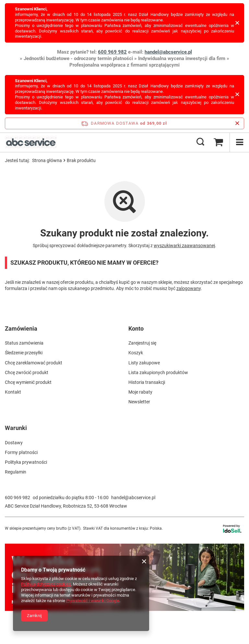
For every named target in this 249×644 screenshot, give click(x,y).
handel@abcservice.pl (168, 52)
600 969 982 (112, 52)
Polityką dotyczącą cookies (46, 584)
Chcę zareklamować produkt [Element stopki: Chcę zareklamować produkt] (34, 363)
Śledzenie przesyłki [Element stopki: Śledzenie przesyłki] (24, 353)
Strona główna (47, 160)
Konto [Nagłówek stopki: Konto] (136, 328)
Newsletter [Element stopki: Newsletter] (139, 402)
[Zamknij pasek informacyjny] (237, 123)
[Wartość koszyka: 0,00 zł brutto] (218, 142)
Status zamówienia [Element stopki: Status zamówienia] (24, 343)
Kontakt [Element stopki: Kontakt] (13, 392)
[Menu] (239, 142)
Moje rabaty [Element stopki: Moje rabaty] (140, 392)
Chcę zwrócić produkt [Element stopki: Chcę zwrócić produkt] (27, 373)
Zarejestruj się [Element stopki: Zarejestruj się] (142, 343)
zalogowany (189, 288)
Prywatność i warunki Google (93, 601)
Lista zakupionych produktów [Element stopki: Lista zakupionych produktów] (158, 373)
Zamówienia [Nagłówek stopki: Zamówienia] (21, 328)
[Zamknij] (237, 23)
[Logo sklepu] (31, 142)
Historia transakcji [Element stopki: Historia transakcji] (147, 382)
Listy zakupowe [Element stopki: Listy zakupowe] (144, 363)
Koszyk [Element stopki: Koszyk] (136, 353)
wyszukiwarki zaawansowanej (184, 246)
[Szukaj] (200, 142)
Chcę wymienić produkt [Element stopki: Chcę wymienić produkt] (28, 382)
